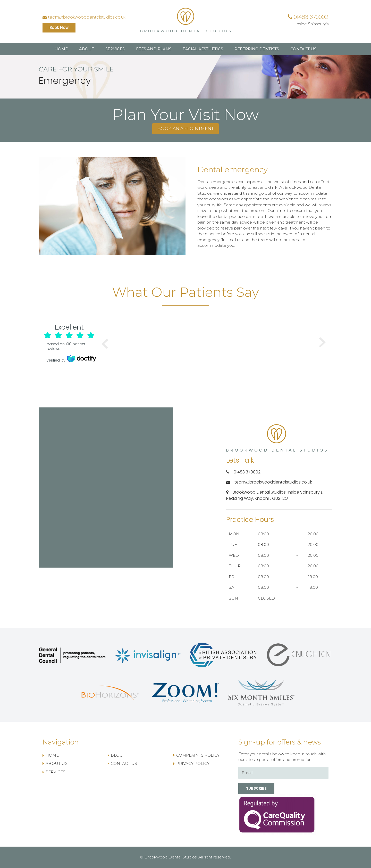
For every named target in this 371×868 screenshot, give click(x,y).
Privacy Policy (193, 763)
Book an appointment (185, 128)
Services (115, 49)
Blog (117, 755)
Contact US (303, 49)
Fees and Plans (154, 49)
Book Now (59, 27)
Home (61, 49)
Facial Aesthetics (203, 49)
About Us (57, 763)
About (87, 49)
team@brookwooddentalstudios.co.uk (84, 17)
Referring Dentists (257, 49)
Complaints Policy (198, 755)
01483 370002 (308, 17)
